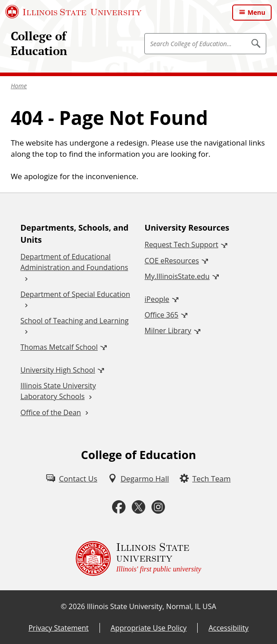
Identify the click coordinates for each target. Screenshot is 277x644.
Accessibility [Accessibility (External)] (228, 628)
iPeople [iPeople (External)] (157, 299)
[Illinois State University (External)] (74, 12)
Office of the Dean (51, 412)
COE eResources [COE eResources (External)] (172, 261)
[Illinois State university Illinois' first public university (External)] (138, 558)
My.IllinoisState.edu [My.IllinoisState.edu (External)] (177, 276)
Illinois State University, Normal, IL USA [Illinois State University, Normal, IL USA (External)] (152, 606)
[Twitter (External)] (138, 507)
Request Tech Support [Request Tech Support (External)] (182, 245)
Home (19, 86)
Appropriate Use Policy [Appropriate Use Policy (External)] (149, 628)
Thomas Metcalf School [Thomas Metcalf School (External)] (59, 347)
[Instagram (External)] (158, 507)
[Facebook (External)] (119, 507)
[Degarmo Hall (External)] (138, 479)
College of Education (39, 43)
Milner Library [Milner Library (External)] (168, 331)
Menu (256, 12)
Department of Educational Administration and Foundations (74, 262)
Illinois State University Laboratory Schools (58, 391)
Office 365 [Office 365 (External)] (162, 315)
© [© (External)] (64, 606)
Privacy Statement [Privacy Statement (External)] (58, 628)
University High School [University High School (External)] (58, 370)
